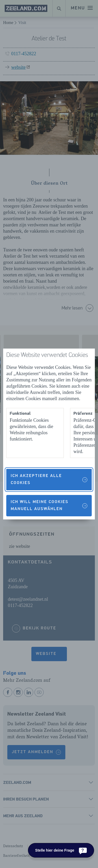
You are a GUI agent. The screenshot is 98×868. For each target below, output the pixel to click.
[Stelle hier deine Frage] (61, 850)
